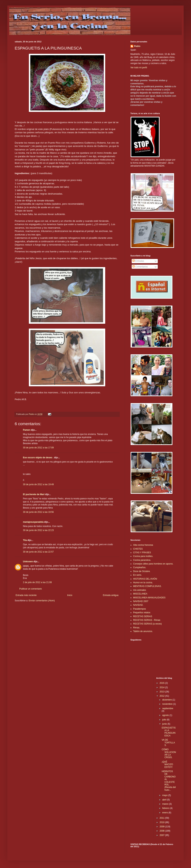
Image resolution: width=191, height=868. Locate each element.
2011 (162, 818)
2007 (162, 835)
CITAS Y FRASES (142, 553)
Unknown (28, 562)
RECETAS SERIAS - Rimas (147, 620)
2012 (162, 696)
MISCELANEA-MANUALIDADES (149, 598)
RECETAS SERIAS (143, 616)
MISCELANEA (140, 594)
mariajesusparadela (33, 522)
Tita (25, 540)
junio (165, 724)
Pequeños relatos (142, 613)
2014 (162, 687)
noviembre (168, 704)
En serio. (137, 575)
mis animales (140, 590)
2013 (162, 692)
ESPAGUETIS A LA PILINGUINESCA (169, 732)
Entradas (138, 261)
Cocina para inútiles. (143, 556)
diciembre (167, 700)
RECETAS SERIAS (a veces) (147, 624)
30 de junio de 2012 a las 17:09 (38, 448)
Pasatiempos (139, 609)
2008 (162, 831)
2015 (162, 683)
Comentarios (140, 267)
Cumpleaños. (140, 567)
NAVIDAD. (138, 605)
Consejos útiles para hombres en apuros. (153, 564)
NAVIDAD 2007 (141, 601)
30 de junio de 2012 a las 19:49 (38, 484)
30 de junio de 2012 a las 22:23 (38, 530)
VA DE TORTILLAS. (168, 743)
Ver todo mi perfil (139, 68)
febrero (166, 808)
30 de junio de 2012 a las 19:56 (38, 512)
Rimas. (137, 628)
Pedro (137, 46)
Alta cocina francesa (143, 545)
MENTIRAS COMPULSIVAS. (147, 586)
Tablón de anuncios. (143, 631)
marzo (166, 804)
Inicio (70, 595)
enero (165, 813)
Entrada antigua (111, 595)
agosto (166, 715)
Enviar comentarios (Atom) (42, 601)
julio (164, 720)
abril (165, 800)
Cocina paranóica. (142, 560)
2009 (162, 827)
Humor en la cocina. (143, 583)
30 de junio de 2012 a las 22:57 (38, 552)
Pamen (27, 430)
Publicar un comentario (31, 589)
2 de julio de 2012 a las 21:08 (37, 582)
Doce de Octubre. (142, 571)
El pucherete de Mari (34, 494)
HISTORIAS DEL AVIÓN (145, 579)
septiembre (168, 708)
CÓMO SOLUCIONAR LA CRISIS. (169, 753)
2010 (162, 822)
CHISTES (138, 549)
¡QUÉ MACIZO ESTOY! (167, 764)
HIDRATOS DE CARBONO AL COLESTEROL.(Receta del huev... (169, 781)
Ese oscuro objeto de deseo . (38, 458)
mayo (165, 795)
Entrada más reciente (26, 595)
